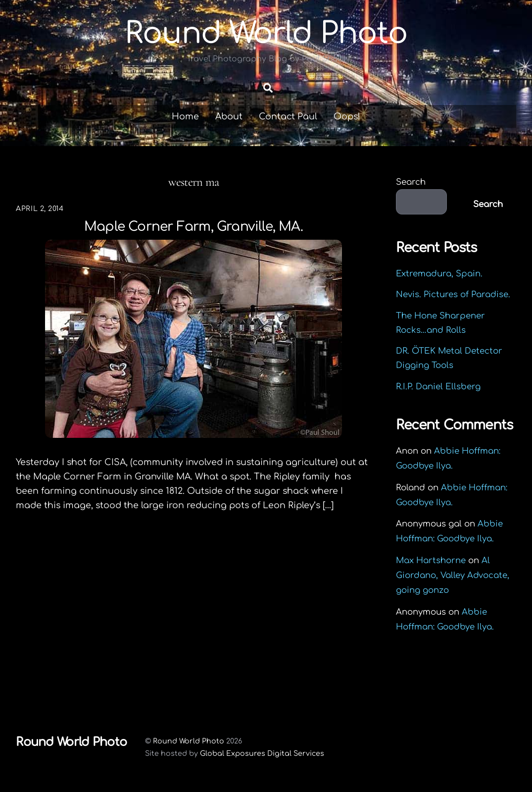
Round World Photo (189, 741)
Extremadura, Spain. (439, 274)
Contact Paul (288, 116)
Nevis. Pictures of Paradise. (453, 295)
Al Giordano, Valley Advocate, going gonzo (453, 575)
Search (411, 182)
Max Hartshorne (431, 560)
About (229, 116)
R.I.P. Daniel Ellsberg (438, 387)
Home (185, 116)
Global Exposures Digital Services (262, 754)
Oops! (347, 116)
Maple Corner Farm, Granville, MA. (193, 227)
